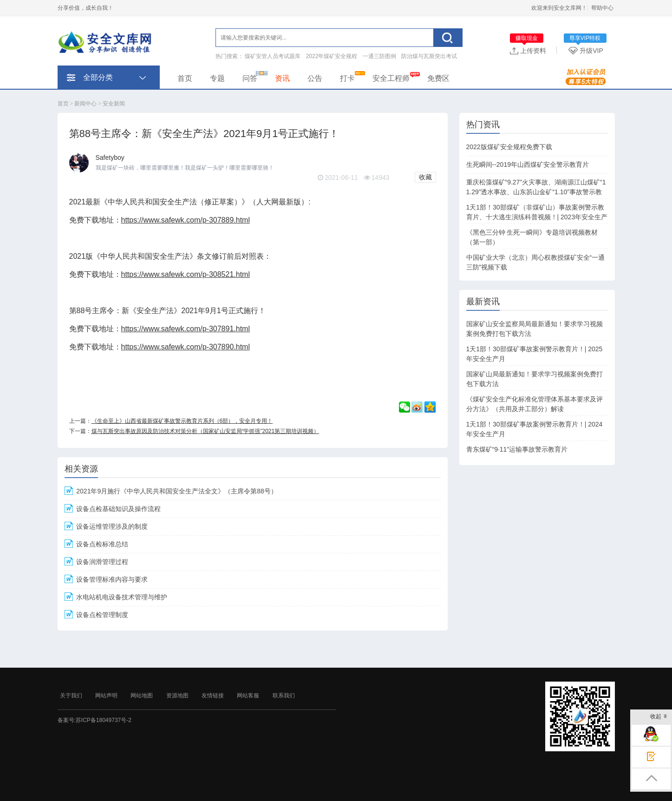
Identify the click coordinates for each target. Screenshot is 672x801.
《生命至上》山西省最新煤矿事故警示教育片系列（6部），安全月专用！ (182, 421)
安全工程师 (391, 78)
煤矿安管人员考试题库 (273, 56)
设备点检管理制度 (102, 615)
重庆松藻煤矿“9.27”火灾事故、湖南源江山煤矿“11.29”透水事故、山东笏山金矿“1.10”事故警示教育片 (536, 192)
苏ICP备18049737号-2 (104, 720)
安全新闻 (114, 104)
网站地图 (142, 696)
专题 (217, 78)
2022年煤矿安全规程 (332, 56)
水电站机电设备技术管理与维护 (122, 597)
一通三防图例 (379, 56)
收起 (659, 717)
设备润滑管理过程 (102, 562)
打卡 (347, 78)
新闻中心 (85, 104)
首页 (185, 78)
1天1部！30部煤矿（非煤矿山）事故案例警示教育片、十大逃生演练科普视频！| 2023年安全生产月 (537, 217)
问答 (250, 78)
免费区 (438, 78)
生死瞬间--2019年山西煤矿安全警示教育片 (528, 164)
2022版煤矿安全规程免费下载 (509, 147)
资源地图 (177, 696)
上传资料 (528, 50)
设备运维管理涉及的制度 (112, 526)
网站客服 (248, 696)
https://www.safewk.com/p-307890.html (186, 347)
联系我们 (284, 696)
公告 (315, 78)
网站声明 (106, 696)
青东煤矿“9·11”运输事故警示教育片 (517, 449)
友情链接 (213, 696)
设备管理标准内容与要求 (112, 579)
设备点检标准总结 (102, 544)
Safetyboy (110, 158)
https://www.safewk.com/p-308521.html (186, 274)
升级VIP (587, 50)
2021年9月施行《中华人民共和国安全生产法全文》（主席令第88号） (177, 491)
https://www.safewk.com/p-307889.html (186, 220)
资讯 (282, 78)
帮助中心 (602, 8)
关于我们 (71, 696)
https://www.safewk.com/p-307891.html (186, 329)
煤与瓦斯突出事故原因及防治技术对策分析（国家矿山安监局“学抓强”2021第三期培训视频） (206, 431)
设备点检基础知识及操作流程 (118, 509)
